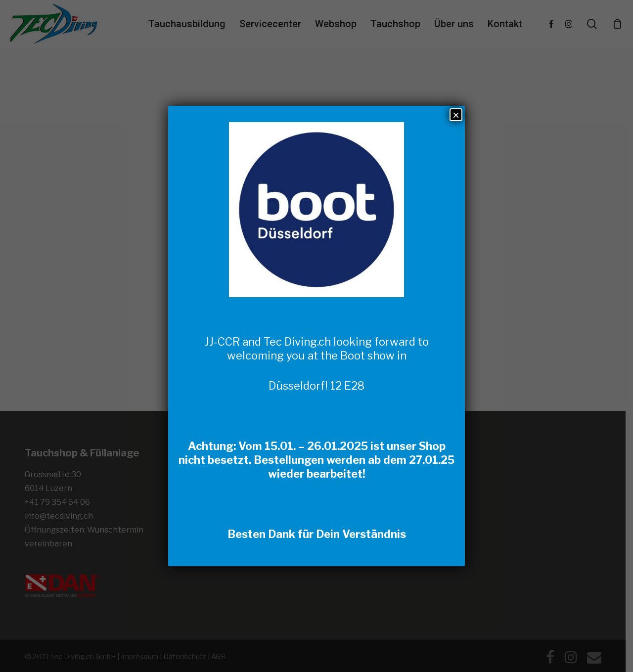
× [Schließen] (456, 115)
